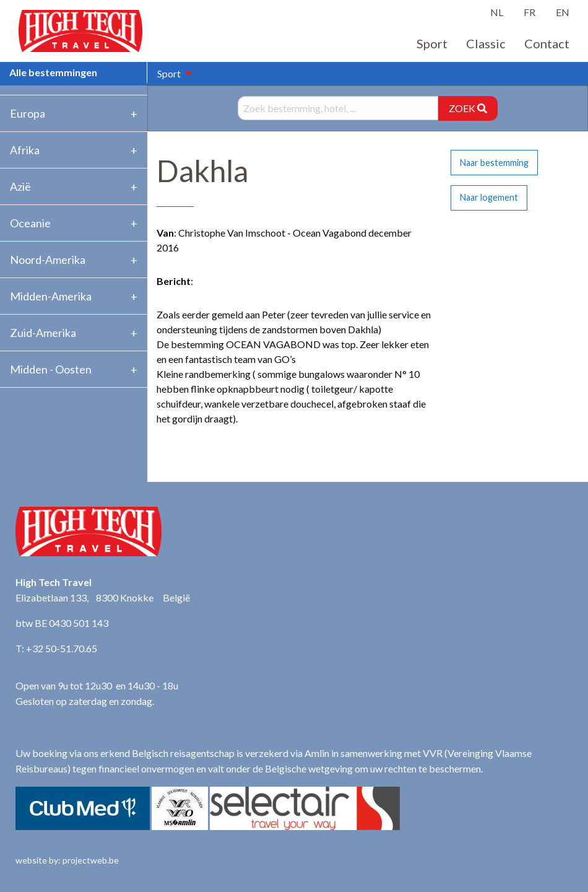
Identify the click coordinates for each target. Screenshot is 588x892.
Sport (432, 43)
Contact (547, 43)
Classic (486, 43)
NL (497, 12)
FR (530, 12)
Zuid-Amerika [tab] (43, 333)
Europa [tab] (28, 113)
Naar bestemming (494, 163)
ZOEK (468, 108)
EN (563, 12)
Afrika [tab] (25, 150)
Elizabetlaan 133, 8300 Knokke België (103, 597)
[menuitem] (171, 74)
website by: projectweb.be (67, 860)
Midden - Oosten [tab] (51, 369)
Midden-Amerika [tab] (51, 296)
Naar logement (489, 197)
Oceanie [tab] (30, 223)
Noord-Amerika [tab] (48, 260)
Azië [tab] (20, 186)
